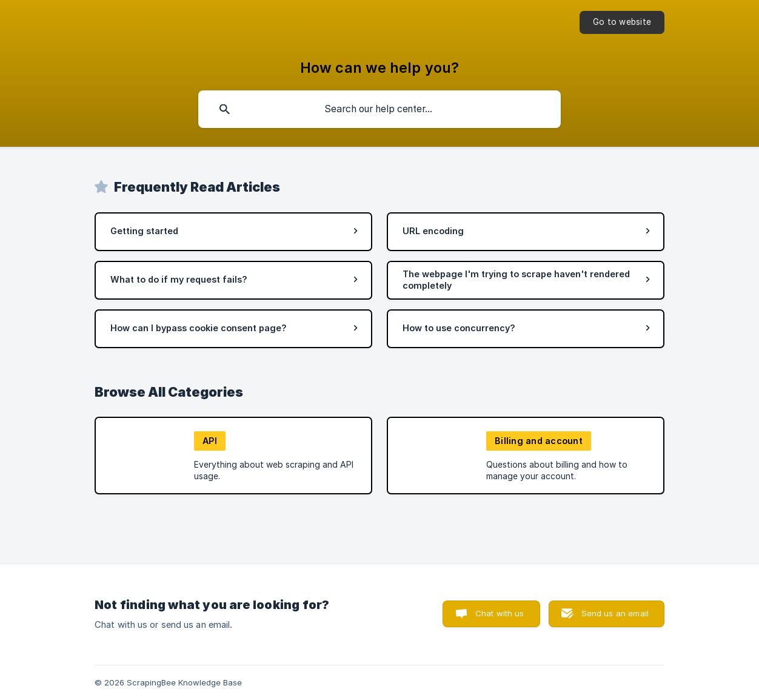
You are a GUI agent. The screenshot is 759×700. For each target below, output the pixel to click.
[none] (622, 22)
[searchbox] (379, 109)
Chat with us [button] (500, 613)
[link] (233, 232)
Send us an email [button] (615, 613)
